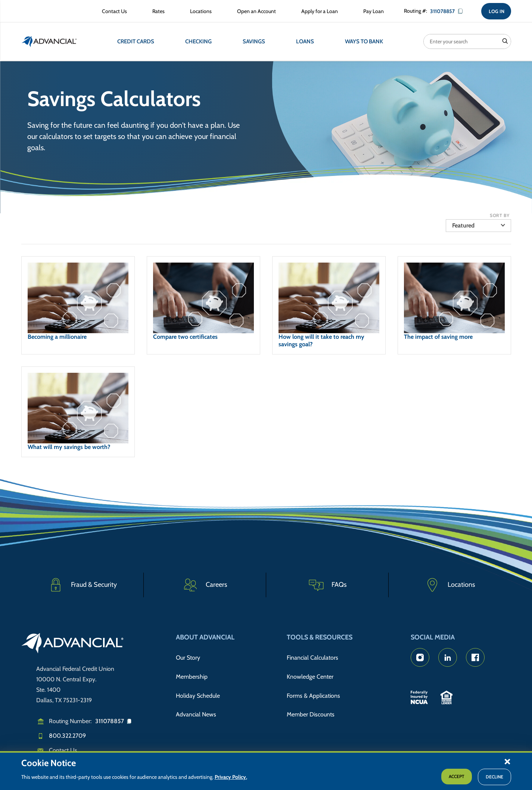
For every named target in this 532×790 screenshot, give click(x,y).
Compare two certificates (185, 337)
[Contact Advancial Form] (111, 12)
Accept (457, 776)
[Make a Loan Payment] (370, 12)
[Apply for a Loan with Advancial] (316, 12)
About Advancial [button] (205, 637)
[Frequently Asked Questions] (327, 585)
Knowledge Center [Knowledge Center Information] (310, 671)
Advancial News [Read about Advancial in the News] (196, 702)
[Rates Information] (155, 12)
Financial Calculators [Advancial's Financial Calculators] (312, 656)
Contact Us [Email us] (63, 750)
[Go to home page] (73, 644)
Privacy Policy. (231, 777)
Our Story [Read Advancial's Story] (188, 656)
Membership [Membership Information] (192, 671)
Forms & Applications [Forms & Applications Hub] (313, 686)
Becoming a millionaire (57, 337)
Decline (494, 777)
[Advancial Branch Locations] (197, 12)
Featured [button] (463, 226)
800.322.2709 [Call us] (67, 736)
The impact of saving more (438, 337)
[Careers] (205, 585)
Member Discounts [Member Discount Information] (311, 702)
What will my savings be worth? (69, 448)
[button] (507, 761)
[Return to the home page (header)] (49, 43)
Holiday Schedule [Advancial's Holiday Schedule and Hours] (198, 686)
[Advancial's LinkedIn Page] (448, 657)
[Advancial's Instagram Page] (420, 657)
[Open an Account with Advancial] (253, 12)
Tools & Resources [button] (320, 637)
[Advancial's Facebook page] (475, 657)
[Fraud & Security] (83, 585)
